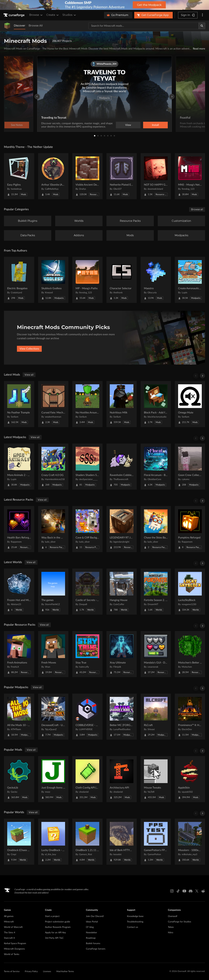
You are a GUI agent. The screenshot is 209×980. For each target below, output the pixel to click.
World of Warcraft (13, 927)
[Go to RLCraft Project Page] (156, 717)
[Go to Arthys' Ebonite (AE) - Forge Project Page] (53, 176)
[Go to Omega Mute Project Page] (190, 404)
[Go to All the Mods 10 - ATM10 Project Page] (19, 717)
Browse (36, 15)
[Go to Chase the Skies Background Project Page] (156, 529)
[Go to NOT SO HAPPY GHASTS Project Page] (156, 176)
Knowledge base (135, 916)
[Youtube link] (184, 891)
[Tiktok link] (178, 891)
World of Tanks (12, 954)
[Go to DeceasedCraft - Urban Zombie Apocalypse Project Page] (53, 717)
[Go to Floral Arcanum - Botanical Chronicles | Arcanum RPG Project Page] (156, 467)
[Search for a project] (144, 26)
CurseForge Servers (96, 949)
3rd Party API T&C (54, 938)
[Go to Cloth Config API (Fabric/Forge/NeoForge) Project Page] (87, 779)
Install (155, 125)
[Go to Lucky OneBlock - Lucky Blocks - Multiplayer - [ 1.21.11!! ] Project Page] (53, 842)
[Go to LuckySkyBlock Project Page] (190, 592)
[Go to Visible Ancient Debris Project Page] (87, 176)
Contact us (133, 927)
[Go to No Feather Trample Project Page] (19, 404)
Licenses (47, 972)
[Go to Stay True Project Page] (87, 654)
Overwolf (173, 916)
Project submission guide (58, 922)
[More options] (202, 15)
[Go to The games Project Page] (53, 592)
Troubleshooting (135, 922)
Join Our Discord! (95, 916)
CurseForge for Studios (180, 922)
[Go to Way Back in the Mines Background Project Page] (53, 529)
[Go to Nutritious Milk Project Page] (122, 404)
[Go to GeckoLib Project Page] (19, 779)
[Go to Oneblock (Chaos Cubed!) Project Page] (19, 842)
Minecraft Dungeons (14, 949)
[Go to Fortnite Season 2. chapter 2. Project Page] (156, 592)
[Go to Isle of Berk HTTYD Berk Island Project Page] (122, 842)
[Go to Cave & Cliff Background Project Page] (87, 529)
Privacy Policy (31, 972)
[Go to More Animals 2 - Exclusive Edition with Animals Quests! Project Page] (19, 467)
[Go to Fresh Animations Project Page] (19, 654)
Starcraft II (9, 938)
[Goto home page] (14, 15)
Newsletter (91, 933)
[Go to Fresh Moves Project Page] (53, 654)
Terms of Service (12, 972)
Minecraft (9, 922)
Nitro (171, 933)
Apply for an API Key (55, 933)
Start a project (52, 916)
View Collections (29, 349)
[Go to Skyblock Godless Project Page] (53, 280)
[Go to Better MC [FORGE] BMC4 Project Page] (122, 717)
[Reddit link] (203, 891)
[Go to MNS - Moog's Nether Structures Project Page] (190, 176)
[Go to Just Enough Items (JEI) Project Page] (53, 779)
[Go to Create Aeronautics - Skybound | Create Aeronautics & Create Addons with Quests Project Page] (190, 280)
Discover (20, 26)
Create (53, 15)
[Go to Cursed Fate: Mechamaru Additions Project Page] (53, 404)
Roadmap (91, 938)
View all (29, 375)
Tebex (171, 927)
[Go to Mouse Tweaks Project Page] (156, 779)
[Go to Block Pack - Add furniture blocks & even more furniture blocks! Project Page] (156, 404)
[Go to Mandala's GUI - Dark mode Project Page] (156, 654)
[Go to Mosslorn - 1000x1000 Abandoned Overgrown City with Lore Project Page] (190, 842)
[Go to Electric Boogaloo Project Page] (19, 280)
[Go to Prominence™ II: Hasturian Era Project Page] (190, 717)
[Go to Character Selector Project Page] (122, 280)
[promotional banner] (104, 5)
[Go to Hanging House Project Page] (122, 592)
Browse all (197, 209)
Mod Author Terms (65, 972)
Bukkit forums (93, 943)
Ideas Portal (92, 922)
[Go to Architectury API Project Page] (122, 779)
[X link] (197, 891)
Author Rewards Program (58, 927)
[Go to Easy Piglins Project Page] (19, 176)
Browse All (36, 26)
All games (9, 916)
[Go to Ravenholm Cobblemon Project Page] (122, 467)
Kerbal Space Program (15, 943)
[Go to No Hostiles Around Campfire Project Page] (87, 404)
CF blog (90, 927)
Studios (69, 15)
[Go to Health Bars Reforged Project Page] (19, 529)
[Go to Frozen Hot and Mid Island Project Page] (19, 592)
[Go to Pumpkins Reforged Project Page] (190, 529)
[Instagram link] (172, 891)
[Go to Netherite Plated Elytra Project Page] (122, 176)
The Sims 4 (10, 933)
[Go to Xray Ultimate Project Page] (122, 654)
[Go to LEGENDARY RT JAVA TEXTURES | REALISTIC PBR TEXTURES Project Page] (122, 529)
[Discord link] (191, 891)
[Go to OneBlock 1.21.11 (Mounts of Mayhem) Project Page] (87, 842)
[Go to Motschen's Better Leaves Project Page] (190, 654)
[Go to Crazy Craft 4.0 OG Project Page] (53, 467)
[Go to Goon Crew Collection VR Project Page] (190, 467)
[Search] (202, 26)
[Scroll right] (202, 376)
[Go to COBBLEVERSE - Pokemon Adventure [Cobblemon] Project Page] (87, 717)
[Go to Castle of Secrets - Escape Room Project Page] (87, 592)
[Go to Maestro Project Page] (156, 280)
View (128, 125)
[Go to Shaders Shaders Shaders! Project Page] (87, 467)
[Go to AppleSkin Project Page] (190, 779)
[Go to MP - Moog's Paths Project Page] (87, 280)
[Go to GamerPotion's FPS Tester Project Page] (156, 842)
